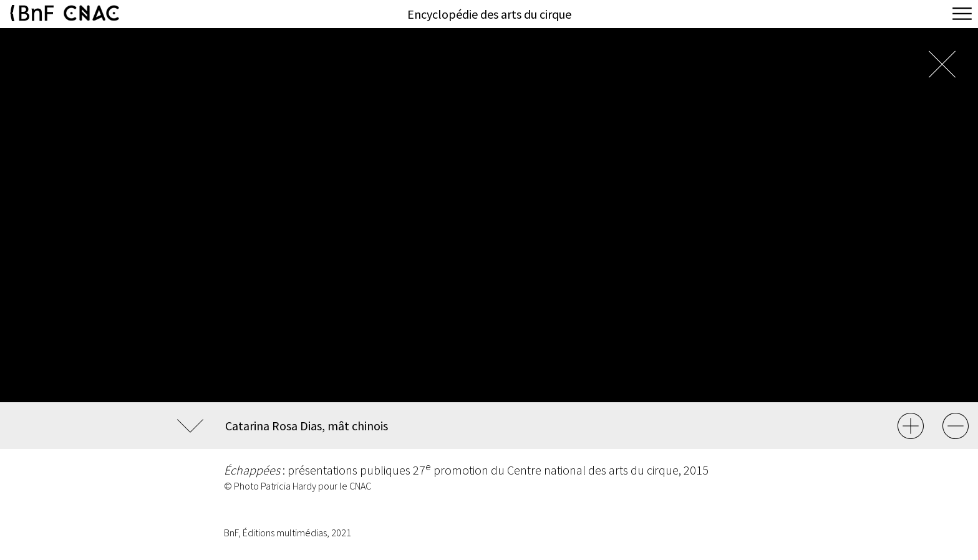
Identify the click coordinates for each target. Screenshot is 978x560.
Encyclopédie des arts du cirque (489, 14)
